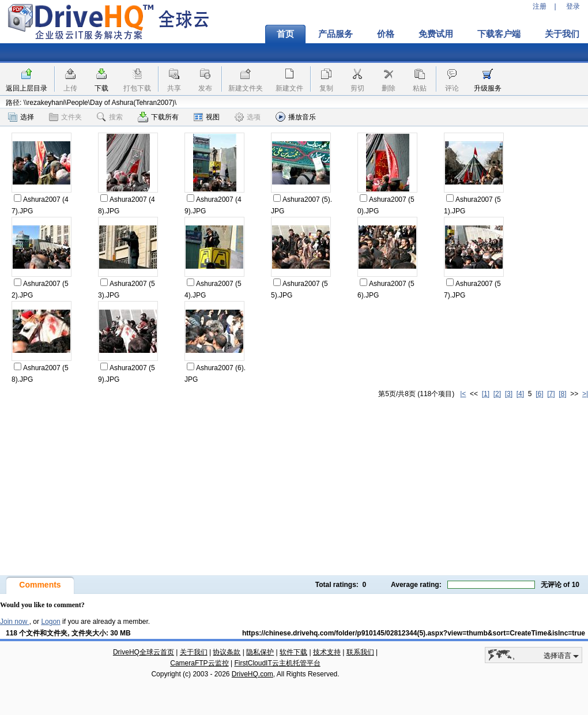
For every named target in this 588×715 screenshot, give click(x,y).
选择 (21, 117)
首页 (285, 34)
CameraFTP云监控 (199, 663)
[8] (562, 394)
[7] (551, 394)
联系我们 (360, 652)
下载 (101, 88)
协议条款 (227, 652)
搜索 (110, 117)
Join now (15, 622)
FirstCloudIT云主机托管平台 (277, 663)
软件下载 (293, 652)
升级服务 (488, 88)
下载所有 (158, 117)
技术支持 (327, 652)
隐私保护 (260, 652)
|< (463, 394)
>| (585, 394)
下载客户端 (499, 34)
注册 (540, 6)
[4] (520, 394)
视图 (207, 117)
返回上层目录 (27, 88)
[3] (509, 394)
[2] (497, 394)
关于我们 (194, 652)
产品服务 (336, 34)
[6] (539, 394)
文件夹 (65, 117)
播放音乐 (296, 117)
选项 (248, 117)
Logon (50, 622)
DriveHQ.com (252, 674)
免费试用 (436, 34)
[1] (486, 394)
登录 (573, 6)
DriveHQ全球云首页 (144, 652)
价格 (386, 34)
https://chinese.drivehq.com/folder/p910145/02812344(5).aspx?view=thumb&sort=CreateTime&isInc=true (414, 633)
